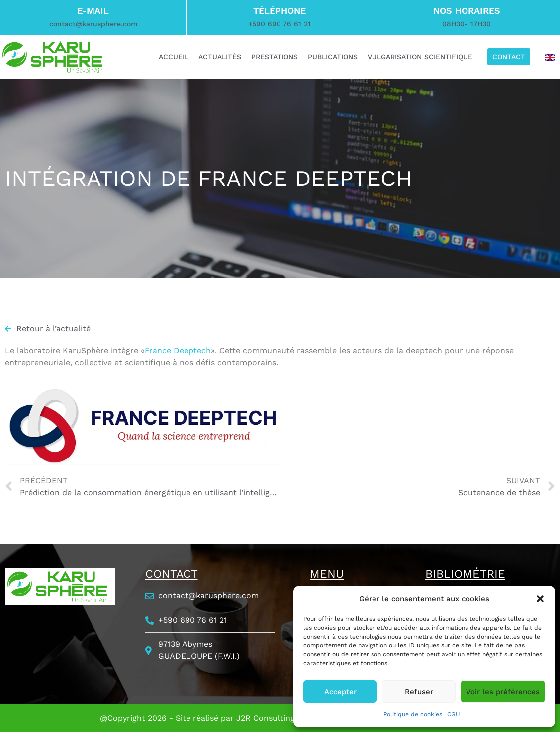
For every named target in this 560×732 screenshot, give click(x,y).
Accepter (340, 692)
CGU (454, 714)
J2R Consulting (266, 718)
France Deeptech (178, 350)
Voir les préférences (503, 692)
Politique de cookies (413, 714)
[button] (540, 599)
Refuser (419, 692)
